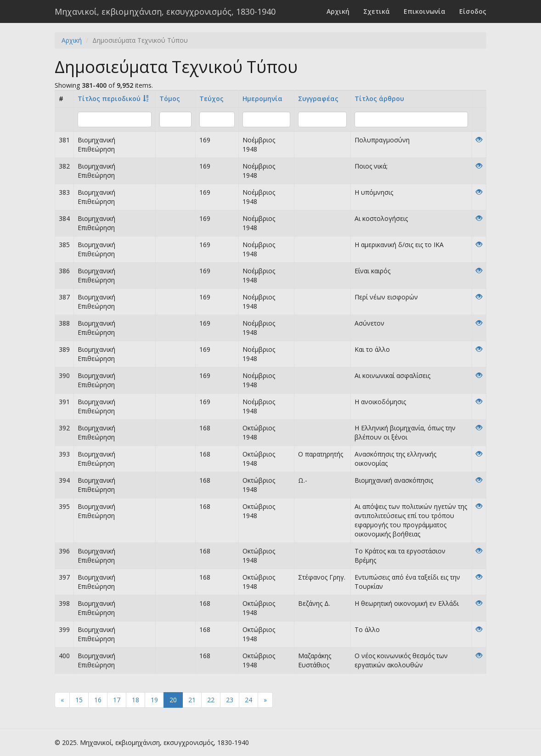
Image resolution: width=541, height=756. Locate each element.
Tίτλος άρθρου (379, 99)
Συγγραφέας (318, 99)
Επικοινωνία (425, 11)
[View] (479, 140)
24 (248, 700)
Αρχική (338, 11)
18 (135, 700)
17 (117, 700)
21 (192, 700)
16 (98, 700)
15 (79, 700)
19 (154, 700)
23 (230, 700)
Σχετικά (377, 11)
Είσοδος (473, 11)
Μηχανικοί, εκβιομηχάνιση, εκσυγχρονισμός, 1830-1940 (165, 11)
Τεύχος (211, 99)
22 (211, 700)
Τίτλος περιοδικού (109, 99)
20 (173, 700)
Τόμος (170, 99)
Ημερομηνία (262, 99)
